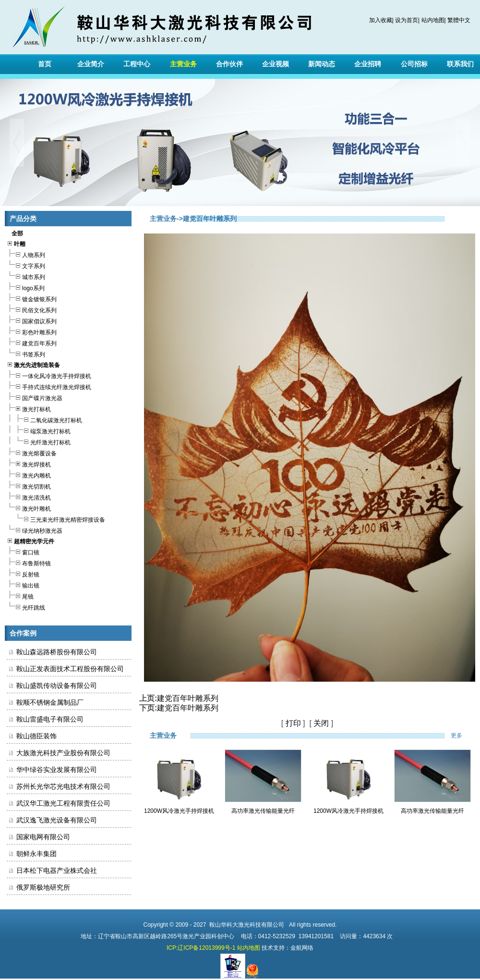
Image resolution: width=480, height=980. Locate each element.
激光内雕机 (29, 474)
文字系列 (26, 265)
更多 (463, 735)
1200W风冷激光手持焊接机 (179, 811)
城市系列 (26, 276)
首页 (45, 64)
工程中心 (137, 64)
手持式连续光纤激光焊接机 (49, 386)
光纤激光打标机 (39, 441)
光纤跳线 (26, 606)
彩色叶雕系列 (32, 331)
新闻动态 (322, 64)
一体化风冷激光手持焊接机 (49, 375)
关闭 (321, 723)
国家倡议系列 (32, 320)
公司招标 (414, 64)
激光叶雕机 (29, 508)
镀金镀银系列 (32, 298)
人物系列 (26, 254)
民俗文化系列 (32, 309)
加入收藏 (381, 20)
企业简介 (91, 64)
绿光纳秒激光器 (35, 530)
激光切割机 (29, 485)
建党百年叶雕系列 (188, 698)
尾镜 (20, 595)
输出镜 (23, 584)
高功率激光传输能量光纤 (263, 811)
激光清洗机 (29, 496)
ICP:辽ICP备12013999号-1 (201, 948)
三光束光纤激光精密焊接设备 (56, 519)
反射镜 (23, 573)
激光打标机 (29, 408)
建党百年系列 (32, 342)
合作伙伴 (229, 64)
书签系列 (26, 353)
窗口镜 (23, 551)
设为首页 (407, 20)
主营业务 (183, 64)
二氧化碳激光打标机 (44, 419)
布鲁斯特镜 (29, 562)
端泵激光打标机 (39, 430)
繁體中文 (459, 20)
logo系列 (26, 287)
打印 (293, 723)
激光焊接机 (29, 463)
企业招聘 (368, 64)
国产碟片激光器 (35, 397)
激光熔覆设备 (32, 452)
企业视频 (276, 64)
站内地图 (433, 20)
